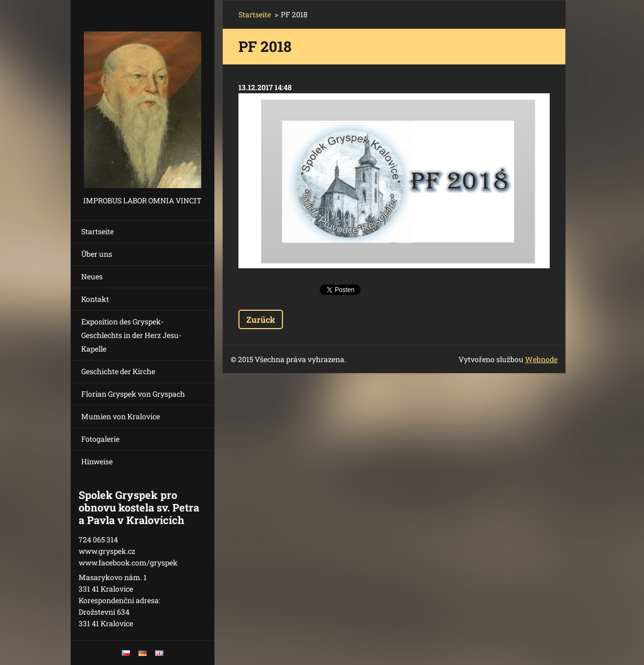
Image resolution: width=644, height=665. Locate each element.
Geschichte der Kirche (118, 371)
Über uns (97, 254)
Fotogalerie (100, 439)
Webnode (541, 359)
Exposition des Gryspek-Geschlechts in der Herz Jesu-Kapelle (131, 335)
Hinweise (97, 461)
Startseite (97, 231)
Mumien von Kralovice (121, 416)
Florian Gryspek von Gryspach (133, 394)
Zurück (261, 319)
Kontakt (95, 299)
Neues (92, 276)
